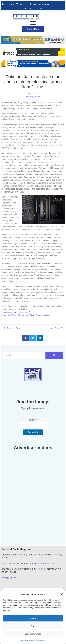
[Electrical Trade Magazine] (26, 17)
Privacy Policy (9, 578)
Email (21, 5)
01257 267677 (9, 5)
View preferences (33, 634)
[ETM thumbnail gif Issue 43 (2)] (33, 380)
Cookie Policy (25, 640)
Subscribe (33, 432)
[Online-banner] (33, 55)
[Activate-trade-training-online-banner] (33, 67)
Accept (33, 618)
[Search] (24, 355)
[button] (62, 594)
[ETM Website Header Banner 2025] (33, 43)
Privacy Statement (38, 640)
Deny (33, 626)
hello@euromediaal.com (42, 564)
